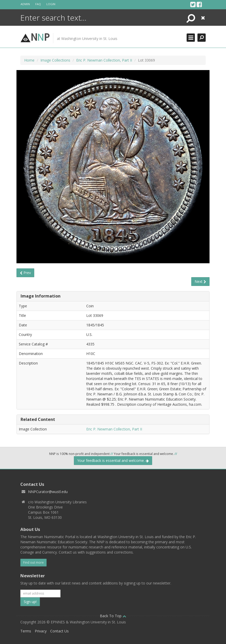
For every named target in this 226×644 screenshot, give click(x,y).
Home (29, 60)
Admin (25, 4)
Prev (25, 273)
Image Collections (55, 60)
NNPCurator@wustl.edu (48, 492)
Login (51, 4)
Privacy (41, 631)
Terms (26, 631)
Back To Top (113, 616)
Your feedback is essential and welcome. (113, 460)
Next (200, 281)
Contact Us (59, 631)
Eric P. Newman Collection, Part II (104, 60)
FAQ (38, 4)
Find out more (33, 562)
